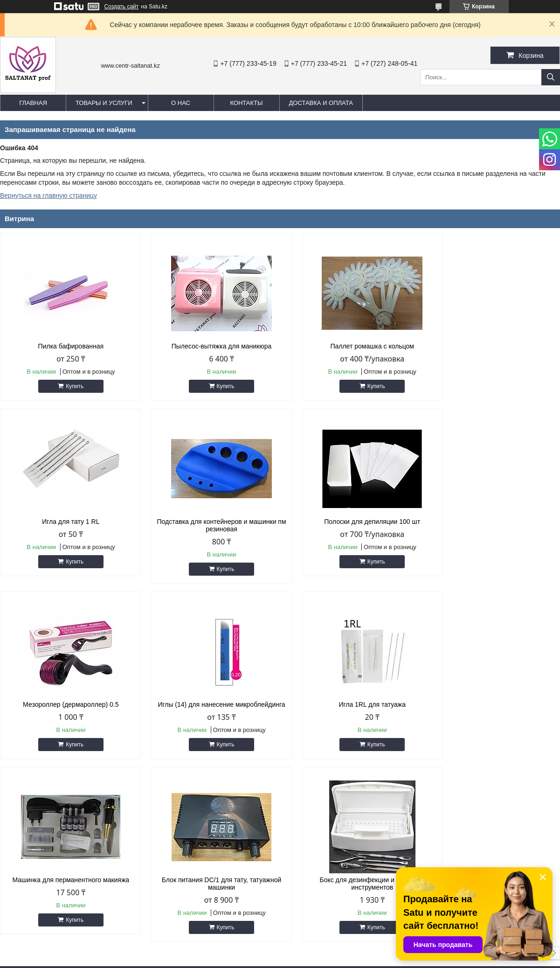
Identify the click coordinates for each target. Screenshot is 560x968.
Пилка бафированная (67, 346)
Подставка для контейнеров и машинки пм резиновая (67, 525)
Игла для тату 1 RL (494, 346)
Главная (33, 103)
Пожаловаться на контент (307, 959)
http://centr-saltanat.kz (332, 887)
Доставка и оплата (321, 103)
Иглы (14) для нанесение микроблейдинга (494, 525)
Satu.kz (320, 951)
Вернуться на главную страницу (48, 195)
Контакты (246, 103)
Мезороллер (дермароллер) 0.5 (351, 522)
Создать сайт (122, 7)
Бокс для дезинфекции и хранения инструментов (493, 708)
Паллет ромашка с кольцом (351, 346)
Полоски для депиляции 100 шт (209, 522)
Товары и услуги (104, 103)
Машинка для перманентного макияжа (209, 704)
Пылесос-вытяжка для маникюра (209, 346)
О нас (181, 103)
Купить (70, 386)
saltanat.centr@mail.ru (333, 899)
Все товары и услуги (520, 778)
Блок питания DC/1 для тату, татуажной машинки (351, 708)
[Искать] (551, 77)
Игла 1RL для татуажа (67, 704)
